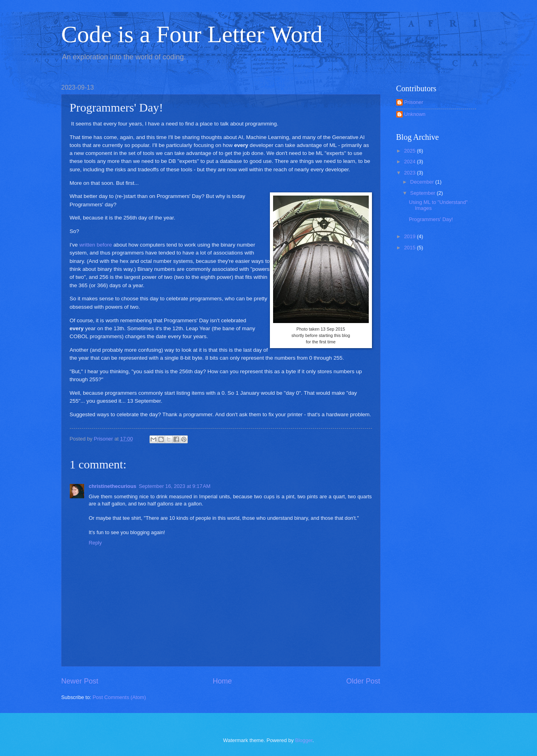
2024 (410, 162)
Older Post (363, 681)
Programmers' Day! (431, 219)
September (424, 193)
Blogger (304, 740)
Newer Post (80, 681)
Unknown (415, 114)
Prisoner (414, 102)
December (423, 182)
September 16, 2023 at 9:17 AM (175, 486)
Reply (95, 543)
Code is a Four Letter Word (192, 34)
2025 (410, 151)
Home (222, 681)
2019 (410, 236)
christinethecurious (113, 486)
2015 (410, 248)
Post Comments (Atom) (119, 697)
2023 (410, 173)
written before (96, 245)
